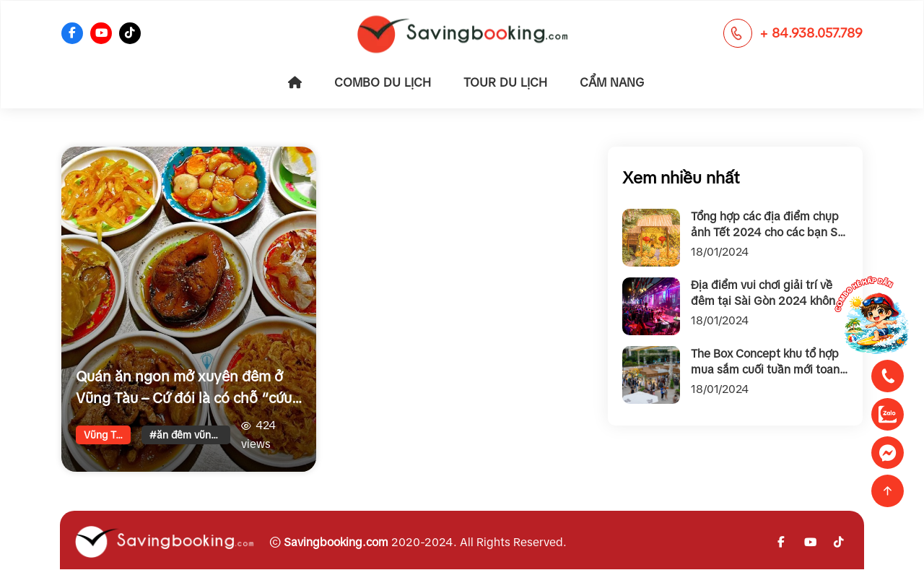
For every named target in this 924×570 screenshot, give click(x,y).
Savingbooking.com (336, 542)
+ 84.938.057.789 (811, 33)
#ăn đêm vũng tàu (190, 435)
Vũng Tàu (105, 435)
